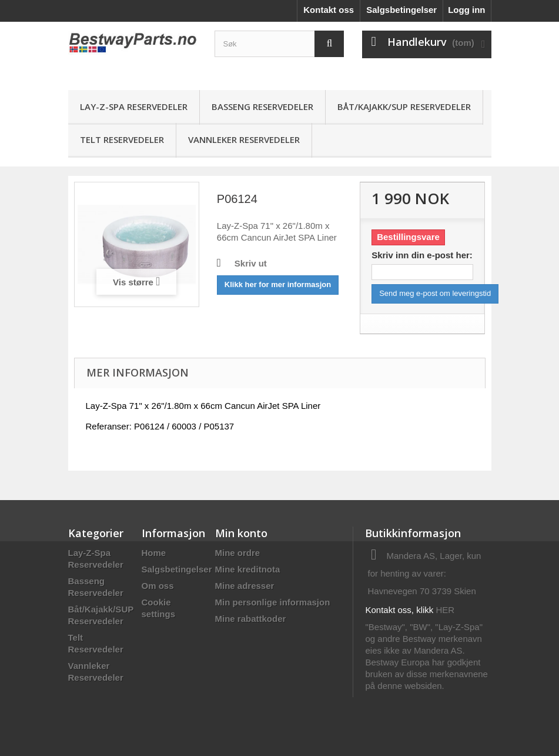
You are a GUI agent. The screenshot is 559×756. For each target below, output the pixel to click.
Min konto (241, 533)
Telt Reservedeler (122, 139)
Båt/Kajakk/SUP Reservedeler (404, 106)
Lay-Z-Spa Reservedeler (134, 106)
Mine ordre (238, 553)
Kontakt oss (329, 10)
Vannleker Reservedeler (244, 139)
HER (446, 610)
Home (154, 553)
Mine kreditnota (248, 569)
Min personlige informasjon (273, 602)
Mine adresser (245, 586)
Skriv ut (251, 263)
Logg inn (466, 10)
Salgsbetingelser (401, 10)
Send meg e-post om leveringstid (435, 293)
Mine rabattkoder (251, 619)
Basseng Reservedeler (262, 106)
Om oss (158, 586)
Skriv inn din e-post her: (422, 255)
